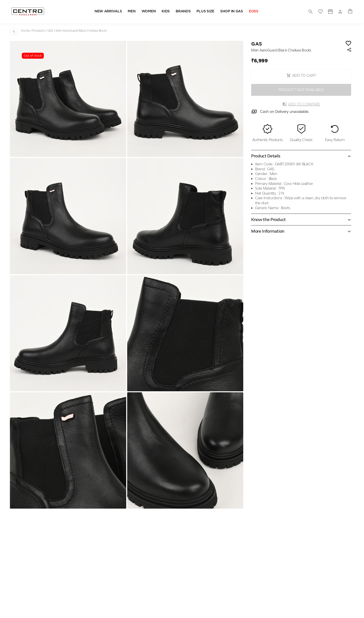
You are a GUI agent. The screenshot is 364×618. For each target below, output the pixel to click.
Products (38, 31)
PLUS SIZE (205, 11)
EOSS (254, 11)
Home (25, 31)
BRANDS (183, 11)
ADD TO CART (301, 75)
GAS (50, 31)
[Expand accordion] (301, 220)
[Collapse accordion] (301, 156)
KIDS (166, 11)
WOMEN (149, 11)
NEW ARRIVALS (108, 11)
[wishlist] (320, 12)
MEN (132, 11)
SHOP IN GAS (232, 11)
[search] (311, 12)
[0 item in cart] (350, 12)
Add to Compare (301, 104)
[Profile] (330, 12)
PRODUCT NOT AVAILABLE (301, 90)
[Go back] (14, 31)
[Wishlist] (348, 44)
